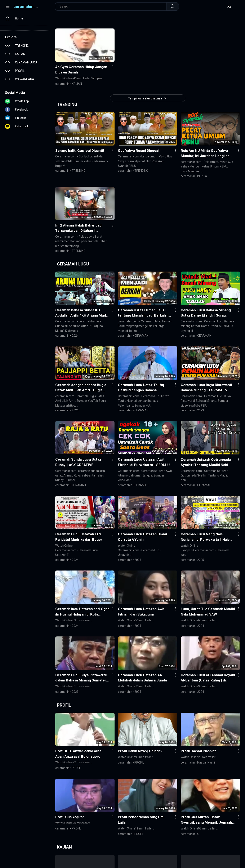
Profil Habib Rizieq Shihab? (140, 751)
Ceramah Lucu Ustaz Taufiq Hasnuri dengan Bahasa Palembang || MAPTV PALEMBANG (141, 388)
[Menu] (8, 6)
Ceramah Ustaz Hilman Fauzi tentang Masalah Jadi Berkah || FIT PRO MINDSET (143, 313)
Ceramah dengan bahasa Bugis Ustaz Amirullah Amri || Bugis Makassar (81, 388)
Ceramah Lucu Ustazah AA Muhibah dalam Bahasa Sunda (142, 678)
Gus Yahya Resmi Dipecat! (139, 151)
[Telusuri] (173, 6)
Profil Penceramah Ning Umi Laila (141, 820)
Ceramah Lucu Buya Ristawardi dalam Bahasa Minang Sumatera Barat (82, 678)
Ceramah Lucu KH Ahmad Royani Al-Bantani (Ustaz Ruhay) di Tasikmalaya (208, 678)
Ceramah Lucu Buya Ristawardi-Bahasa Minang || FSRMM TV (207, 388)
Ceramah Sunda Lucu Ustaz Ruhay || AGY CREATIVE (78, 462)
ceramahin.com (28, 6)
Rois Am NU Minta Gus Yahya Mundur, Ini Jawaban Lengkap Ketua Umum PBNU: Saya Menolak (205, 154)
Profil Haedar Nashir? (198, 751)
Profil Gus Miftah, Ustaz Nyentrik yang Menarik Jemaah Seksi (206, 820)
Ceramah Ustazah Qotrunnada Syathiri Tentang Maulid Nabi (206, 462)
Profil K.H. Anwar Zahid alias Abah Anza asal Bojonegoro (78, 754)
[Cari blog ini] (113, 6)
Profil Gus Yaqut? (70, 817)
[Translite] (229, 6)
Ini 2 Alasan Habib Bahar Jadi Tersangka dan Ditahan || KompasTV (79, 228)
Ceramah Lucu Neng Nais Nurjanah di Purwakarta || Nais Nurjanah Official (205, 537)
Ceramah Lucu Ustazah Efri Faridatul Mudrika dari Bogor (79, 537)
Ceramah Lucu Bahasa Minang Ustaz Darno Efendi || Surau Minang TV (206, 313)
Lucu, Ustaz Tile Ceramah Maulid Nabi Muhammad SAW (208, 612)
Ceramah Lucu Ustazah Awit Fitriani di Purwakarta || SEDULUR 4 (145, 462)
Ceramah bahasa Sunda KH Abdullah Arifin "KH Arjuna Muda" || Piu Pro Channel (82, 313)
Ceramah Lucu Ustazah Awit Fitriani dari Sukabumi (141, 612)
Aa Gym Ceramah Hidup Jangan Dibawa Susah (81, 70)
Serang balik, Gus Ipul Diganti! (80, 151)
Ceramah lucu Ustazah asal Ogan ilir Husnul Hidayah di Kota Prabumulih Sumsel (82, 612)
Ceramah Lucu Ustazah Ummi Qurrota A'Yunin (142, 537)
